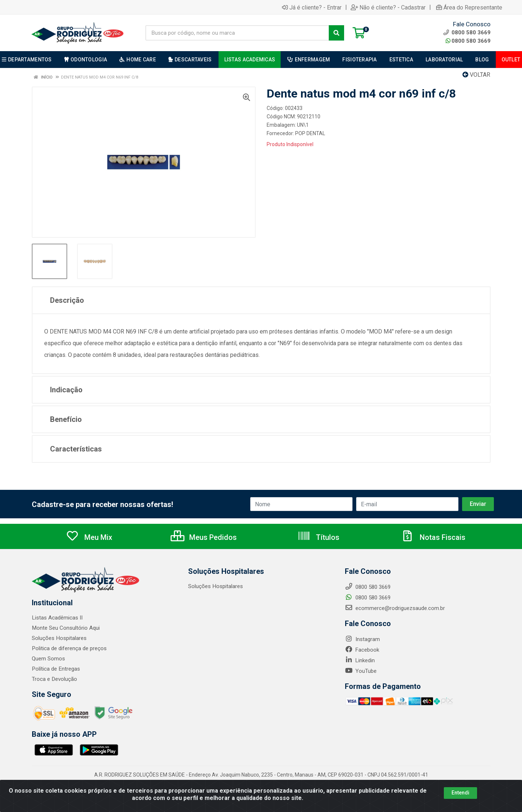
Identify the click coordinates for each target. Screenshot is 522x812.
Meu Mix (89, 537)
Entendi (460, 793)
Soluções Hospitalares (59, 638)
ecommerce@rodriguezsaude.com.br (395, 608)
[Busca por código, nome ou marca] (237, 33)
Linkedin (360, 660)
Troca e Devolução (54, 679)
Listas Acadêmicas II (57, 618)
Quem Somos (48, 659)
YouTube (361, 671)
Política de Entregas (56, 669)
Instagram (362, 639)
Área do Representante (469, 7)
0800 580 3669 (468, 41)
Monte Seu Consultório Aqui (66, 628)
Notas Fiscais (433, 537)
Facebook (362, 650)
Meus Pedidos (204, 537)
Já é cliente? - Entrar (312, 7)
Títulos (318, 537)
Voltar (476, 75)
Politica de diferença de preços (69, 648)
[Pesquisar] (336, 33)
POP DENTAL (310, 133)
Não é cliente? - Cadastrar (388, 7)
